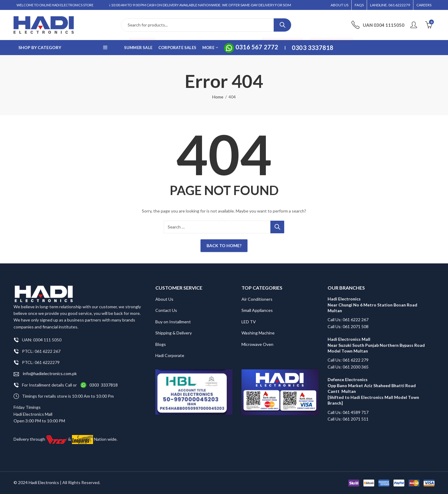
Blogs (161, 344)
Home (218, 97)
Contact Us (166, 310)
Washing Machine (258, 333)
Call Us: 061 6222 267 (348, 320)
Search (282, 25)
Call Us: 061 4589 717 (348, 412)
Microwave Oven (257, 344)
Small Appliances (257, 310)
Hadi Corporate (170, 355)
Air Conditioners (257, 299)
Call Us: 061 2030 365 (348, 367)
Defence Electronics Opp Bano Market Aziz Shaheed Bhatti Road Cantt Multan (372, 385)
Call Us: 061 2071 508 (348, 326)
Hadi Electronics (44, 482)
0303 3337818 (104, 385)
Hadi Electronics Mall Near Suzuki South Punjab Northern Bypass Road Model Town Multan (376, 345)
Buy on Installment (173, 322)
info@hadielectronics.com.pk (45, 374)
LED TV (249, 322)
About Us (164, 299)
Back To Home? (224, 245)
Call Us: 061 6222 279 (348, 360)
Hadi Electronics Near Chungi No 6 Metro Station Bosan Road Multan (372, 305)
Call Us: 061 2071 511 (348, 419)
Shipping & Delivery (174, 333)
